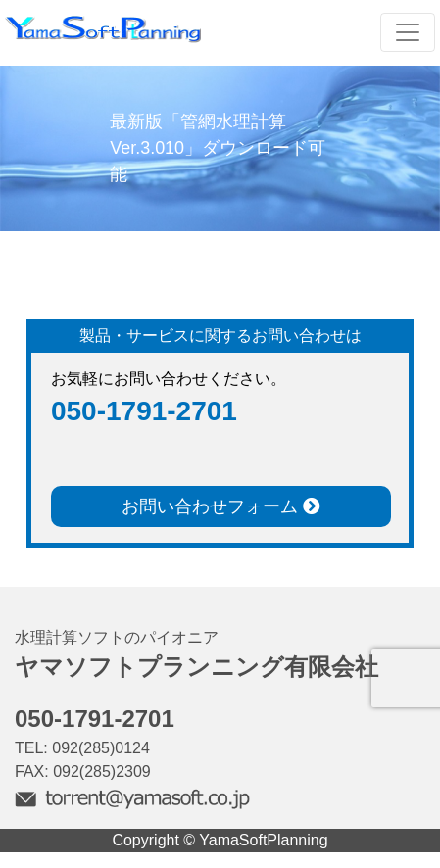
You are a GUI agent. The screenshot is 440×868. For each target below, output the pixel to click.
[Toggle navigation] (408, 32)
